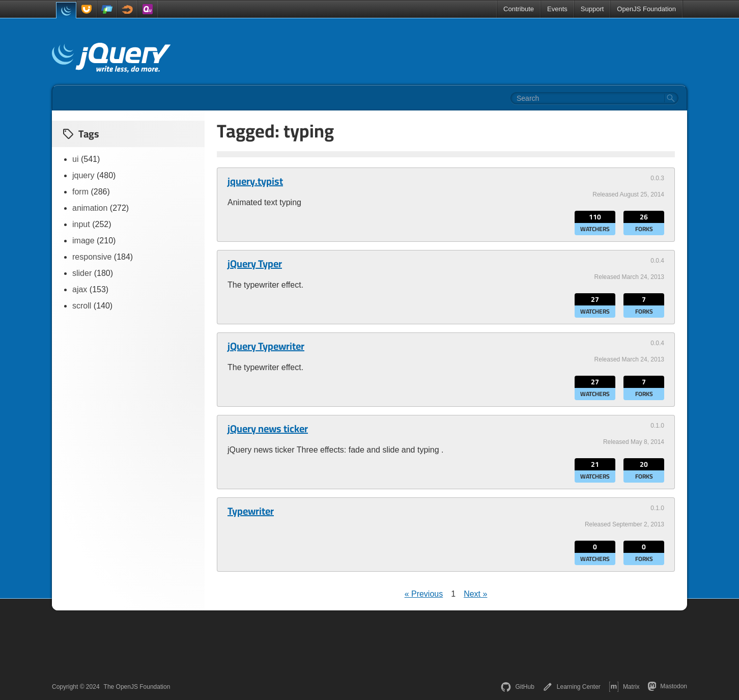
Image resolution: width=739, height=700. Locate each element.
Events (557, 9)
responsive (92, 257)
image (83, 241)
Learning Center (572, 687)
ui (75, 159)
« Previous (424, 594)
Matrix (624, 687)
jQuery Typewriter (266, 346)
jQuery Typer (255, 264)
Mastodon (667, 686)
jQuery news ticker (268, 429)
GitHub (517, 687)
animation (90, 208)
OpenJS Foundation (646, 9)
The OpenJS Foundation (137, 687)
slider (82, 273)
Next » (475, 594)
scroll (82, 306)
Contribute (519, 9)
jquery (83, 175)
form (80, 192)
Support (592, 9)
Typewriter (251, 511)
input (81, 224)
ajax (80, 289)
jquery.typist (255, 181)
